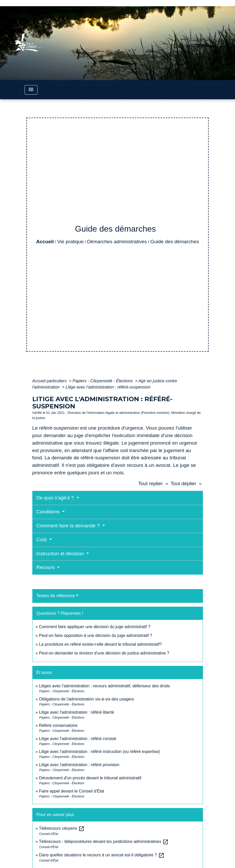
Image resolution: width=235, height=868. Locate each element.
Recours (46, 567)
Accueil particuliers (50, 381)
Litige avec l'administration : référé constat (78, 739)
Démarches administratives (117, 242)
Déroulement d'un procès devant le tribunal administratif (90, 778)
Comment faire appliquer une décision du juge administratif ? (95, 627)
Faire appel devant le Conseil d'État (72, 791)
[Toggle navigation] (31, 90)
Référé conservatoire (58, 725)
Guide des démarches (175, 242)
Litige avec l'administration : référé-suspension (108, 387)
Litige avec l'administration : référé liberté (77, 712)
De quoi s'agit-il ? (56, 498)
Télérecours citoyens (62, 828)
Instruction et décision (61, 554)
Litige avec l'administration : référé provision (79, 765)
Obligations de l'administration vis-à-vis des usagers (87, 699)
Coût (42, 540)
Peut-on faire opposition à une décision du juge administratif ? (96, 635)
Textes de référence (56, 596)
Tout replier (154, 484)
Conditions (49, 512)
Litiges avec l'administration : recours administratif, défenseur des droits (104, 686)
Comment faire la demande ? (69, 526)
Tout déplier (187, 484)
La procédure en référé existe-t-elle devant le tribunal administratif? (100, 644)
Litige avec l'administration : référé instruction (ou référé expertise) (100, 752)
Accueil (45, 242)
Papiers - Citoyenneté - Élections (103, 381)
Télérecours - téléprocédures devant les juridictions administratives (104, 842)
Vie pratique (70, 242)
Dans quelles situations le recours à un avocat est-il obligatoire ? (102, 855)
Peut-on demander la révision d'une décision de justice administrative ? (104, 653)
